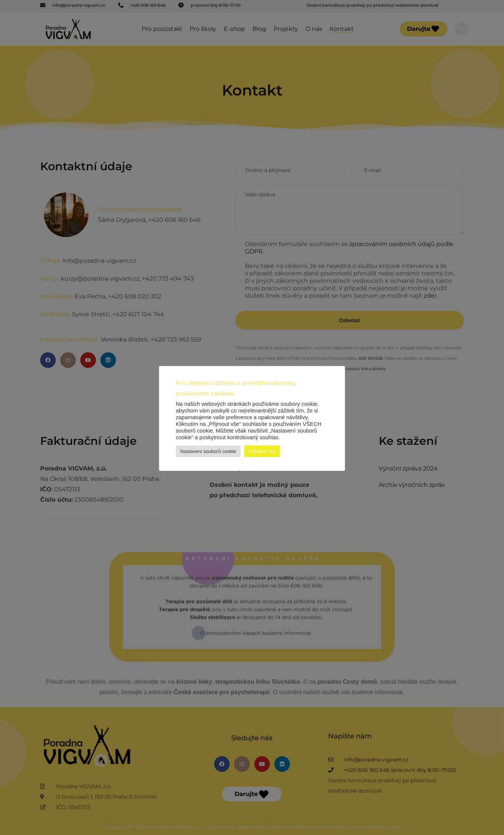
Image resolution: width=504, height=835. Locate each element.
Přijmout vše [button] (262, 451)
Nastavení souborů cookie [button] (208, 451)
